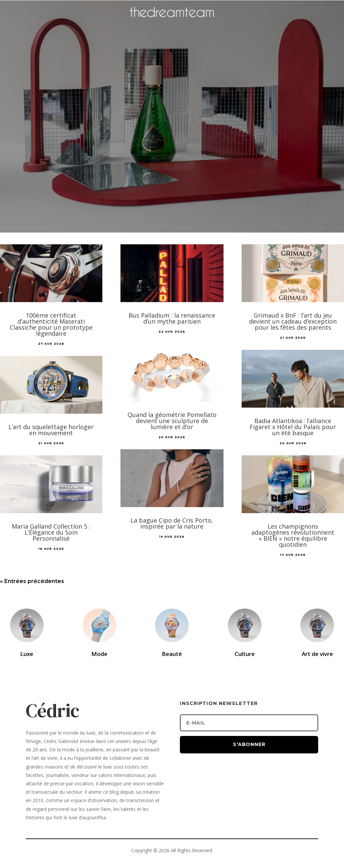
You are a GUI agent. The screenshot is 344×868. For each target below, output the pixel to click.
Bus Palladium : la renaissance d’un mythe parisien (172, 318)
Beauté (172, 654)
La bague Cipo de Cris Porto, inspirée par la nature (172, 523)
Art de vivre (317, 654)
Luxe (27, 654)
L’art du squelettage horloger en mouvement (51, 430)
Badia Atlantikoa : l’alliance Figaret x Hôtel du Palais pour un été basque (293, 427)
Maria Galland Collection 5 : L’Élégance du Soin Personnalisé (51, 532)
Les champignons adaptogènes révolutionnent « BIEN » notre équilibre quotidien (293, 535)
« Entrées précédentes (32, 581)
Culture (245, 654)
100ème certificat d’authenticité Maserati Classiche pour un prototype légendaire (51, 324)
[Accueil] (172, 22)
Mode (99, 654)
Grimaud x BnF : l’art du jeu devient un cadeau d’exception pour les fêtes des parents (293, 321)
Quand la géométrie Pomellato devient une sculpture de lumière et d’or (172, 421)
